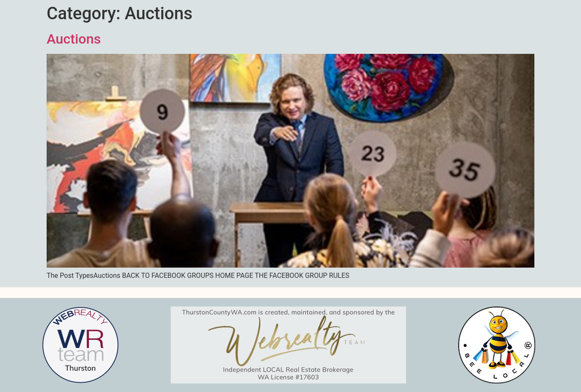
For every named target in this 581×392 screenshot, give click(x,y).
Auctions (74, 39)
